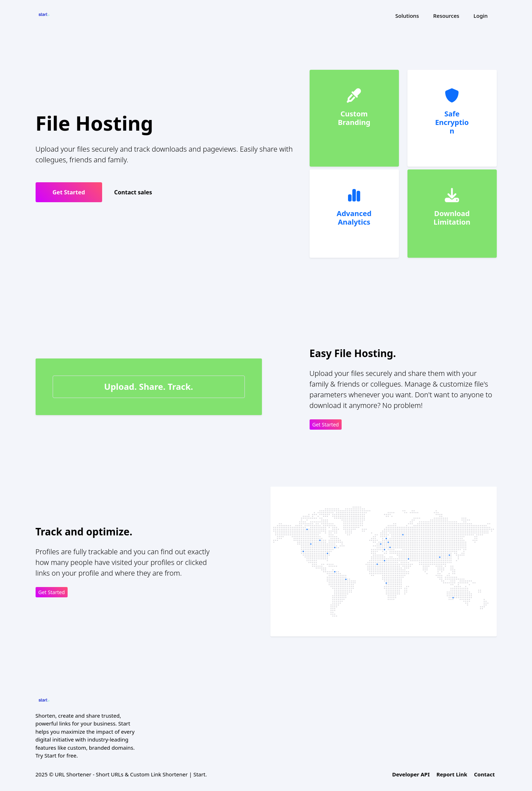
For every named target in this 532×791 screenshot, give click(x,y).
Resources (446, 16)
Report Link (452, 774)
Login (481, 16)
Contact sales (133, 192)
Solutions (407, 16)
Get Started (69, 192)
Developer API (411, 774)
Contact (484, 774)
